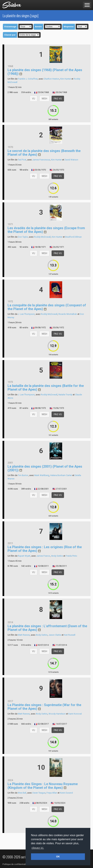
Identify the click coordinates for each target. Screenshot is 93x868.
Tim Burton (23, 475)
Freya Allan (52, 793)
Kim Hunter (66, 79)
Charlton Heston (51, 79)
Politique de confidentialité (15, 864)
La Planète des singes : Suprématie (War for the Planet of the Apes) (44, 707)
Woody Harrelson (57, 714)
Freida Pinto (71, 556)
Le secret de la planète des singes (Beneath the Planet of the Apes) (44, 153)
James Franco (43, 556)
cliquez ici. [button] (38, 848)
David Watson (71, 160)
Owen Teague (39, 793)
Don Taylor (23, 237)
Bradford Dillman (73, 237)
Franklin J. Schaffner (28, 79)
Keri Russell (70, 635)
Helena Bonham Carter (61, 475)
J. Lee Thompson (26, 314)
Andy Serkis (57, 556)
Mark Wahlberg (42, 475)
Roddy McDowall (42, 237)
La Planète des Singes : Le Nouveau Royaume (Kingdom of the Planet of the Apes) (43, 786)
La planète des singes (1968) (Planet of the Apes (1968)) (45, 72)
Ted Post (22, 160)
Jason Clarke (55, 635)
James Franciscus (41, 160)
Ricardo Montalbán (68, 314)
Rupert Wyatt (24, 556)
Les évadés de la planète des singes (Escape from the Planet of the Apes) (46, 230)
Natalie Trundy (65, 395)
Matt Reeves (24, 635)
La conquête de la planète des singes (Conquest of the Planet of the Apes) (47, 307)
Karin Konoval (75, 714)
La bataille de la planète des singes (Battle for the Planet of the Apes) (46, 388)
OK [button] (58, 857)
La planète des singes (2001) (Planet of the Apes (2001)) (45, 468)
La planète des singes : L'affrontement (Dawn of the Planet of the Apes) (47, 628)
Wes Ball (22, 793)
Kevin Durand (66, 793)
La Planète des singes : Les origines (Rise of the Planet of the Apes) (45, 549)
